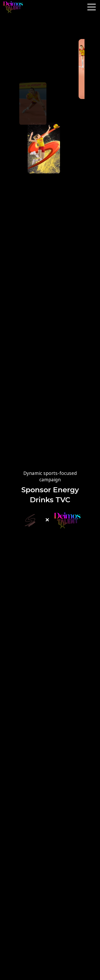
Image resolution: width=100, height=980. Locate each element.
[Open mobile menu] (92, 7)
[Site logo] (13, 7)
